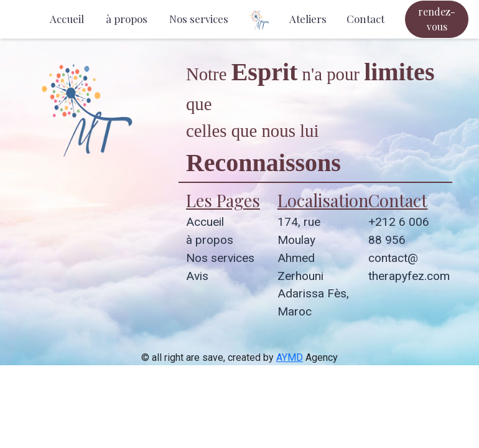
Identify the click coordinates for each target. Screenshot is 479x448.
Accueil (67, 19)
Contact (365, 19)
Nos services (199, 19)
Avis (197, 276)
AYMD (290, 357)
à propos (127, 19)
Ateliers (308, 19)
